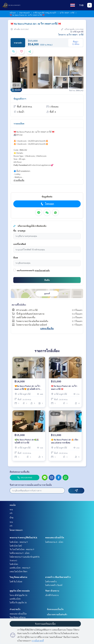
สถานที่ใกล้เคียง (19, 305)
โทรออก (47, 204)
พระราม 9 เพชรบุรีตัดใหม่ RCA (23, 537)
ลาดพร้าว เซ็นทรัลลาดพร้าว (58, 577)
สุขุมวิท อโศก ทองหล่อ (20, 591)
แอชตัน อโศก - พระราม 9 (20, 568)
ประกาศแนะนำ (25, 13)
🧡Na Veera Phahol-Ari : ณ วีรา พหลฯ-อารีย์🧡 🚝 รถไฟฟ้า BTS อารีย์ (27, 388)
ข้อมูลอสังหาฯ (20, 99)
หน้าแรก (13, 13)
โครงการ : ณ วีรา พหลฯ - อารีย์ (71, 35)
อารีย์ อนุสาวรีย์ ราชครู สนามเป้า (45, 13)
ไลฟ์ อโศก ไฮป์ (16, 546)
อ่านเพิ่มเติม (19, 180)
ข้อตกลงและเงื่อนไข (55, 609)
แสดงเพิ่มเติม (47, 328)
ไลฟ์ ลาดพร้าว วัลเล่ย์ (54, 585)
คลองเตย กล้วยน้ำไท (55, 537)
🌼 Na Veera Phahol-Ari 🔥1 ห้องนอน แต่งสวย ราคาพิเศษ (65, 441)
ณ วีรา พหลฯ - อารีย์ (67, 13)
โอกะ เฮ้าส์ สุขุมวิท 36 (19, 595)
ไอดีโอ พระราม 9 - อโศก (20, 553)
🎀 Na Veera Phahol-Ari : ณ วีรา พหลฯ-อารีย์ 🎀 (64, 387)
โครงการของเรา (16, 530)
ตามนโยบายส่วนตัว (42, 270)
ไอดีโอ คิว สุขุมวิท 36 (18, 602)
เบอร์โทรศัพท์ (20, 244)
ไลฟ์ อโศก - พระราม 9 (19, 542)
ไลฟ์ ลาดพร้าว (51, 581)
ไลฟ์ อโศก (14, 564)
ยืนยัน (47, 280)
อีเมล (16, 258)
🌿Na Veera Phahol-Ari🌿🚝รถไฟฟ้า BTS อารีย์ (27, 441)
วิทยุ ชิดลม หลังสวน (18, 577)
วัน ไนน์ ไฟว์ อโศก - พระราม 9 (22, 549)
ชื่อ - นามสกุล (19, 231)
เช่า (11, 513)
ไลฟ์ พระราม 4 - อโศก (54, 542)
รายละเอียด (19, 124)
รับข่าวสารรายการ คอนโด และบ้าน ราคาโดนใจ (31, 485)
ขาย (11, 509)
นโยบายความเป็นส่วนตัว (57, 614)
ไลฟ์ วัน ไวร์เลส (16, 581)
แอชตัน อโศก (15, 599)
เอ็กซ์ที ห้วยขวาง (52, 595)
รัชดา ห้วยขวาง (52, 591)
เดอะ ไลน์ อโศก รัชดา (19, 571)
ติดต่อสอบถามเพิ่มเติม (20, 472)
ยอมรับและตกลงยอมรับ (26, 270)
